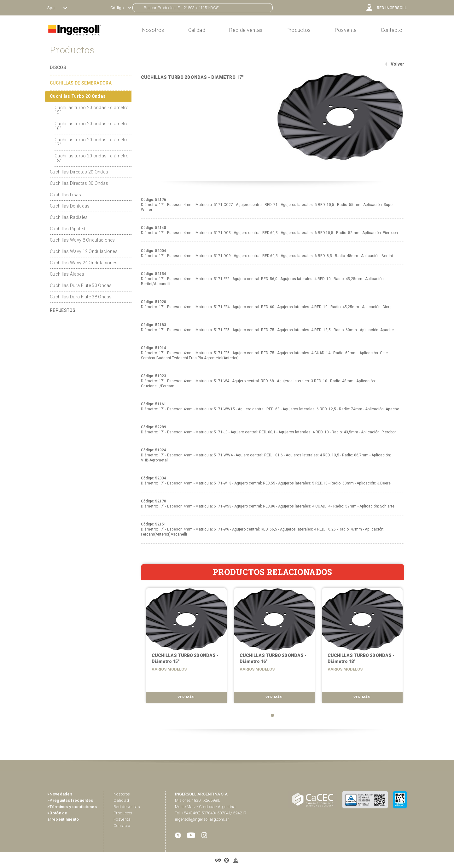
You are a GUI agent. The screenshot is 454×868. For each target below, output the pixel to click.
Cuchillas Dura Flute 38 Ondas (81, 297)
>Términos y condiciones (72, 807)
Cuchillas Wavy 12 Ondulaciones (84, 251)
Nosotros (122, 794)
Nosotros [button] (153, 30)
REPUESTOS (63, 310)
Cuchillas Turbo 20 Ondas (78, 96)
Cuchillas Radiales (69, 217)
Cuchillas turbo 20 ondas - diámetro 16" (92, 126)
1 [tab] (272, 715)
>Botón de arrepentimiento (63, 816)
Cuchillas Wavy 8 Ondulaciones (82, 240)
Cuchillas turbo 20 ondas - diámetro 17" (92, 142)
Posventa (346, 30)
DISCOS (58, 67)
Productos (299, 30)
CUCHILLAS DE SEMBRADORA (81, 83)
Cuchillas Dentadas (70, 206)
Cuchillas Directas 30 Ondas (79, 183)
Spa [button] (51, 8)
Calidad (197, 30)
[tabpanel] (185, 647)
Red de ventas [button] (246, 30)
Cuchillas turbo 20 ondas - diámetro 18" (92, 158)
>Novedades (60, 794)
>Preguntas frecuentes (70, 800)
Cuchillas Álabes (67, 274)
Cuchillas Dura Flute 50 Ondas (81, 285)
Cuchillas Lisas (66, 195)
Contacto (392, 30)
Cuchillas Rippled (67, 229)
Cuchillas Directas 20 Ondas (79, 172)
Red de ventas (127, 807)
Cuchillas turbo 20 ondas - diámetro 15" (92, 110)
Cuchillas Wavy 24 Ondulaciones (84, 263)
